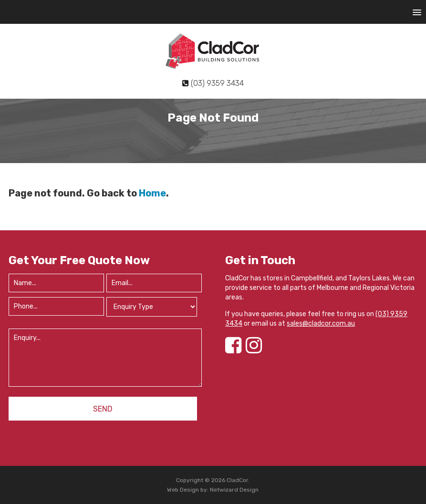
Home (152, 193)
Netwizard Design (234, 490)
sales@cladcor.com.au (321, 324)
